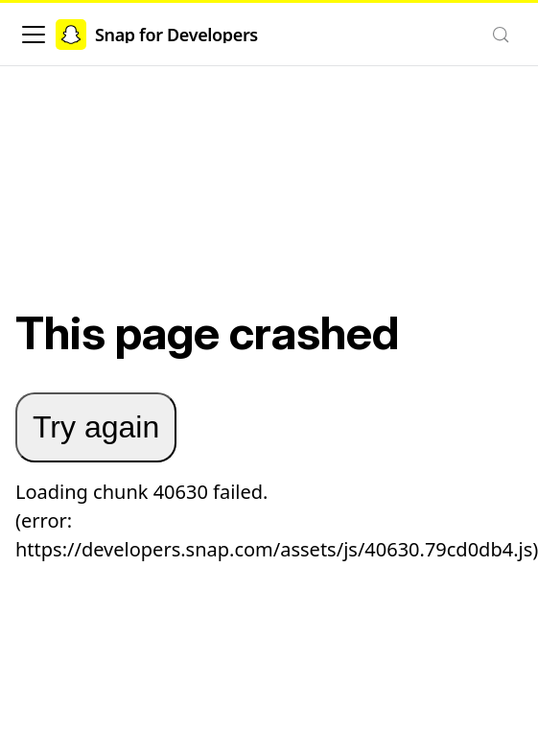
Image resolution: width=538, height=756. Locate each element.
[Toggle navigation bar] (34, 35)
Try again (96, 427)
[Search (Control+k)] (501, 35)
